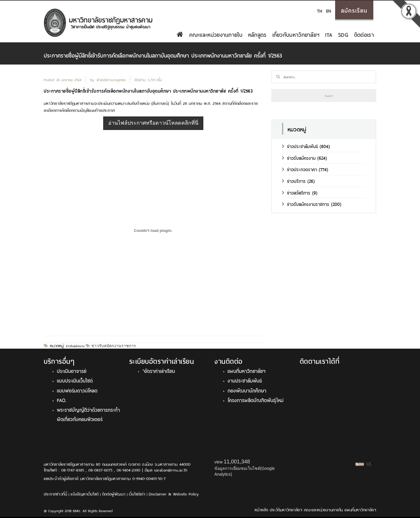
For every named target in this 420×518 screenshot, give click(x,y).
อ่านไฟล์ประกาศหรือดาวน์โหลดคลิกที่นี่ (153, 123)
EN (329, 10)
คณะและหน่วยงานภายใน (216, 34)
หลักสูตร (257, 34)
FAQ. (62, 400)
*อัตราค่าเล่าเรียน (159, 371)
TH (320, 10)
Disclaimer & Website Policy (174, 494)
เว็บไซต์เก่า (137, 494)
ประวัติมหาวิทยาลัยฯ (286, 509)
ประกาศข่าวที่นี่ (55, 494)
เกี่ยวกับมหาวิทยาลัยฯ (296, 34)
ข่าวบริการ (294, 181)
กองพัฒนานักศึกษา (247, 390)
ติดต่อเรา (364, 34)
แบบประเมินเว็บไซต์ (75, 380)
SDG (343, 34)
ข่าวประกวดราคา (300, 169)
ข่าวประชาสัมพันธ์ (300, 146)
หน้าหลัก (261, 509)
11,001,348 (237, 462)
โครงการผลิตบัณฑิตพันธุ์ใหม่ (256, 400)
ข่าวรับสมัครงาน (75, 346)
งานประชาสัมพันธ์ (245, 380)
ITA (329, 34)
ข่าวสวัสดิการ (296, 192)
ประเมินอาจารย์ (72, 371)
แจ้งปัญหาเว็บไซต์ (85, 494)
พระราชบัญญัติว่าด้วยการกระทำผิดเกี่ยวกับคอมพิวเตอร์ (88, 414)
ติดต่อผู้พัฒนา (114, 494)
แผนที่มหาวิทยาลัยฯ (246, 371)
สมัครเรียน (354, 10)
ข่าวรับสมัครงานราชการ (113, 346)
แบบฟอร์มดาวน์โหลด (77, 390)
